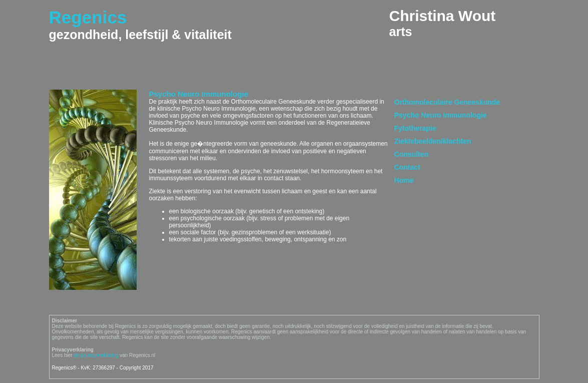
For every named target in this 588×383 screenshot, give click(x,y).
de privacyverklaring (96, 355)
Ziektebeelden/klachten (433, 141)
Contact (407, 167)
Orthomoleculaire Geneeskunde (447, 102)
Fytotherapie (415, 128)
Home (404, 180)
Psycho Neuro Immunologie (441, 115)
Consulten (411, 154)
